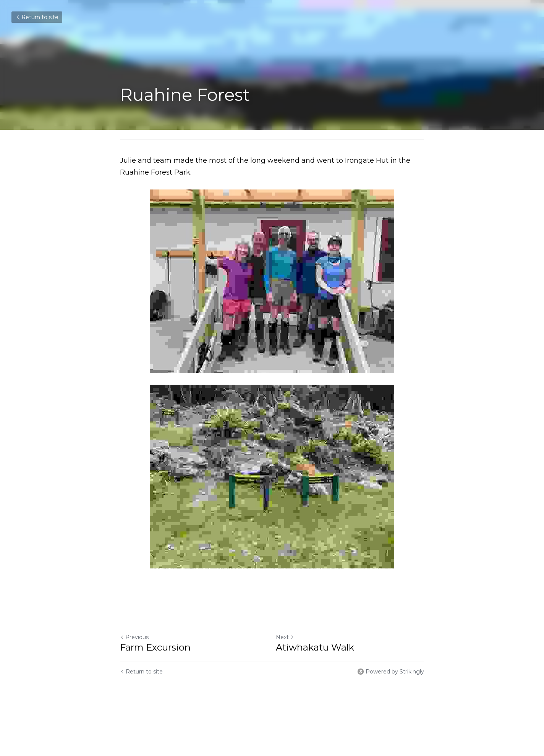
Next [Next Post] (285, 637)
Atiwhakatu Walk (315, 647)
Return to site (37, 17)
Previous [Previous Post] (134, 637)
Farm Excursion (155, 647)
